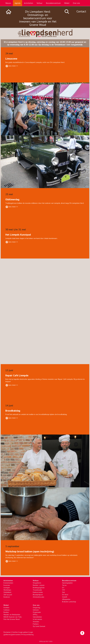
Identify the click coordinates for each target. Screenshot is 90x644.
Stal (63, 592)
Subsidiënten (37, 617)
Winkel (67, 3)
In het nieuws (37, 619)
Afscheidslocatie (38, 597)
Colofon (15, 632)
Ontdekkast (7, 592)
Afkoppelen (66, 599)
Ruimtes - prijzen (39, 585)
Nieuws (8, 3)
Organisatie (37, 612)
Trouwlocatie (37, 590)
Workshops (7, 590)
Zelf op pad (8, 595)
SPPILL (41, 641)
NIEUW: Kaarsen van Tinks (13, 617)
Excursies (7, 585)
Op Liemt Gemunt (39, 626)
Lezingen (7, 588)
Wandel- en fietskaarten (12, 615)
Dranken (6, 608)
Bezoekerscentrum (53, 3)
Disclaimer (7, 632)
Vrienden (36, 622)
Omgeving (36, 608)
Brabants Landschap (69, 602)
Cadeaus (7, 610)
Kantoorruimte (38, 592)
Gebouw (36, 610)
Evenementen (8, 583)
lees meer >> (13, 66)
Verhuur (39, 3)
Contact (81, 11)
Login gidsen (23, 632)
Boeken (6, 612)
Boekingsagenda (39, 588)
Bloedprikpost (38, 595)
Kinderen (7, 597)
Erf (63, 588)
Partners (36, 624)
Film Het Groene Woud (12, 619)
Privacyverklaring (27, 634)
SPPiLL (35, 615)
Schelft (65, 597)
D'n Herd (65, 595)
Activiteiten (28, 3)
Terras (64, 585)
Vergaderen (37, 583)
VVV (64, 590)
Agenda (18, 3)
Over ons (76, 3)
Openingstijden (67, 583)
